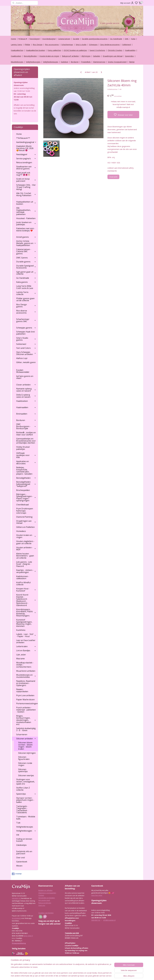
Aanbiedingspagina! (26, 142)
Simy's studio (81, 44)
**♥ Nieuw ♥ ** (23, 138)
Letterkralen (26, 646)
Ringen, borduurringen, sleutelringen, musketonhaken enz (26, 720)
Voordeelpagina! (49, 39)
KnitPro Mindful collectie (23, 584)
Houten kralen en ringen (49, 56)
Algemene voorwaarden (47, 893)
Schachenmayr (67, 44)
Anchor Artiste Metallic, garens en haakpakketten (26, 243)
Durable (76, 39)
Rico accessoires (52, 44)
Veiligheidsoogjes (33, 62)
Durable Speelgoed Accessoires (26, 267)
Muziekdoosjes (17, 62)
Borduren (75, 62)
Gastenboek (22, 862)
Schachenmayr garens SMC (26, 320)
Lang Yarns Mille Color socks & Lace (25, 287)
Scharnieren (22, 734)
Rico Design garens (26, 306)
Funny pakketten (54, 50)
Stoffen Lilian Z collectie (23, 789)
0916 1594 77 (28, 936)
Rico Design (38, 44)
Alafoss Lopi (22, 358)
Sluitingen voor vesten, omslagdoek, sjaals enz (26, 782)
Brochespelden (23, 490)
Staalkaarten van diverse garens (26, 168)
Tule (18, 823)
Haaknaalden (130, 50)
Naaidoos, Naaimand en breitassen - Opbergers (26, 683)
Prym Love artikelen (25, 695)
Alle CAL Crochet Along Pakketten (26, 194)
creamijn (17, 874)
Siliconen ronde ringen (25, 764)
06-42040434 (16, 918)
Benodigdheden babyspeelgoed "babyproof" (26, 484)
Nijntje (132, 62)
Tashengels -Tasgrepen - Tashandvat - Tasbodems (22, 809)
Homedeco (21, 531)
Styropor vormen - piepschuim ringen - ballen (25, 800)
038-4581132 (16, 898)
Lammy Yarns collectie (26, 293)
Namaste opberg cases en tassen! (26, 390)
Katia (133, 39)
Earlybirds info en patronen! (24, 852)
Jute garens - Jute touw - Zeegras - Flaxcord (24, 564)
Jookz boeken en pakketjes (26, 223)
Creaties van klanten (46, 913)
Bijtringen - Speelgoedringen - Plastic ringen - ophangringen (26, 497)
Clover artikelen (26, 385)
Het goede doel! (44, 900)
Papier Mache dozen (25, 700)
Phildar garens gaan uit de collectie (25, 299)
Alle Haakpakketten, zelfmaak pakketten (26, 211)
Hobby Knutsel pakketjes (23, 448)
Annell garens (26, 237)
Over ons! (21, 858)
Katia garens (26, 282)
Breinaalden (26, 414)
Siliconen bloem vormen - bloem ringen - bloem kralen (25, 746)
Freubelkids (86, 62)
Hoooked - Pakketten (26, 218)
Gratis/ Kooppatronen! (117, 62)
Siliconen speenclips (23, 770)
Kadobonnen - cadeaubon (23, 577)
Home (13, 39)
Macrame (20, 659)
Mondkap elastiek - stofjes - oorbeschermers (25, 665)
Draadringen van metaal (26, 522)
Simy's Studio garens (26, 339)
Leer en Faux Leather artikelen (26, 641)
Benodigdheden (30, 56)
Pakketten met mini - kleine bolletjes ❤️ (26, 230)
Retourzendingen (24, 162)
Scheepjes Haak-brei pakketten (26, 333)
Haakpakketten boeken (35, 50)
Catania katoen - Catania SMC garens (26, 251)
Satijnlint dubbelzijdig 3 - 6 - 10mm (26, 729)
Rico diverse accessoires (26, 312)
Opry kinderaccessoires (110, 44)
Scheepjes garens (26, 328)
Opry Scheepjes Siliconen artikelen (26, 353)
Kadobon (64, 62)
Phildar (27, 44)
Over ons (42, 905)
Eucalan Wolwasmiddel (23, 371)
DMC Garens (26, 258)
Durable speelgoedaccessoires (95, 39)
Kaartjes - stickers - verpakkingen (26, 571)
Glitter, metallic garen (26, 362)
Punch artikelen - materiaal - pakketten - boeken (26, 710)
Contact (41, 895)
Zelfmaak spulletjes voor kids (26, 455)
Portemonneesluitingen (27, 703)
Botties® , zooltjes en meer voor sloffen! (26, 434)
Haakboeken (16, 56)
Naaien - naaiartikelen (22, 690)
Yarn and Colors (26, 348)
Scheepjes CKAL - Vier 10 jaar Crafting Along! (26, 187)
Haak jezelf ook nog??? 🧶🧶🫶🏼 (23, 174)
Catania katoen (64, 39)
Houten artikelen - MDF (26, 549)
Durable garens (26, 262)
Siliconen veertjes (26, 775)
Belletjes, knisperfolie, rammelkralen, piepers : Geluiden (24, 471)
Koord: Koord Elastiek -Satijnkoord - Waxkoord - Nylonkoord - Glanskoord (26, 600)
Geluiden (97, 56)
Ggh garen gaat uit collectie (26, 273)
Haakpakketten (17, 50)
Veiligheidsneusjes (51, 62)
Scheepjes (93, 44)
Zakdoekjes (21, 845)
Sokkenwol (127, 44)
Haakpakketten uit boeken (26, 203)
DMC (127, 39)
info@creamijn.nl (109, 920)
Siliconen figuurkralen (24, 758)
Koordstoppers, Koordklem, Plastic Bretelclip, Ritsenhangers (26, 613)
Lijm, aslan (21, 655)
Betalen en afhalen (45, 890)
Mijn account (127, 3)
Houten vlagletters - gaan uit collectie (25, 542)
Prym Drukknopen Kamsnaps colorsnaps (25, 511)
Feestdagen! (35, 39)
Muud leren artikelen (26, 671)
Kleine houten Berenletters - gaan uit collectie (25, 556)
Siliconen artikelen (26, 739)
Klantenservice (99, 62)
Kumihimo (21, 630)
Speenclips (129, 56)
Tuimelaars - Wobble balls (26, 818)
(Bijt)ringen (86, 56)
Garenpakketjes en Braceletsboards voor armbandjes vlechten (26, 441)
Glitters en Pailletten (25, 527)
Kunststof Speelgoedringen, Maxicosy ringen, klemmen (24, 623)
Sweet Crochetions (97, 50)
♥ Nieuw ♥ (23, 39)
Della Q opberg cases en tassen (26, 396)
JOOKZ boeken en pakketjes (75, 50)
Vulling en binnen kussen (24, 840)
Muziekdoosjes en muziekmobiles (26, 676)
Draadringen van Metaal (113, 56)
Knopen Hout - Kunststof (26, 590)
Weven (19, 866)
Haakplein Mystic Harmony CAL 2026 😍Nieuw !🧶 (25, 148)
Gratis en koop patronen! (26, 180)
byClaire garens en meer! (25, 377)
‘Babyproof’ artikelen (70, 56)
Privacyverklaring (19, 943)
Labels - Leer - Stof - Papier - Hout (26, 635)
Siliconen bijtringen (27, 753)
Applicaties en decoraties (26, 462)
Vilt (18, 835)
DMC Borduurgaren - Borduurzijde (26, 426)
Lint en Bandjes (26, 650)
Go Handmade (116, 39)
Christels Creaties (115, 50)
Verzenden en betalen (47, 898)
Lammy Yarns (16, 44)
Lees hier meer (97, 895)
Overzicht (113, 177)
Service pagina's (26, 159)
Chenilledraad (22, 505)
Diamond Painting (24, 517)
